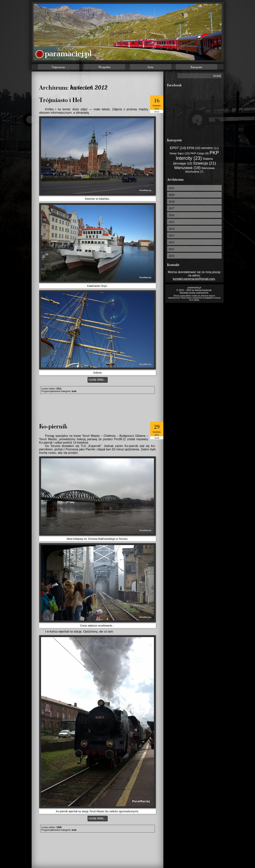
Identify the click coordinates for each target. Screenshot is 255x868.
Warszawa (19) (187, 168)
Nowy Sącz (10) (180, 153)
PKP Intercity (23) (197, 155)
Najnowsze (58, 67)
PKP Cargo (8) (200, 153)
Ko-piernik (53, 426)
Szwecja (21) (204, 163)
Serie (151, 67)
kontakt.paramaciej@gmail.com (194, 279)
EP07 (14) (178, 148)
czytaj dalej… (97, 380)
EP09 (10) (194, 148)
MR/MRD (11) (210, 148)
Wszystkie (105, 67)
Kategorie (196, 67)
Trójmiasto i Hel (60, 100)
